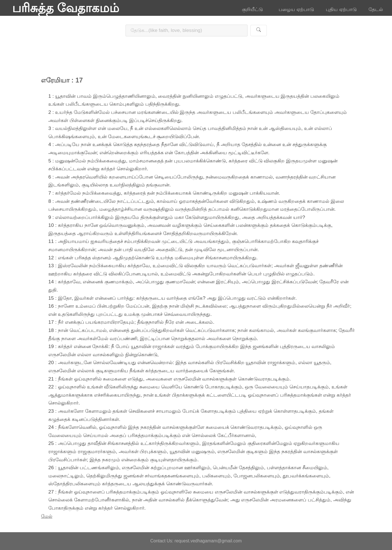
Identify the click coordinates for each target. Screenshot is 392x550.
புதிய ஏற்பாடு (341, 9)
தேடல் (376, 9)
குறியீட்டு (254, 9)
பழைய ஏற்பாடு (296, 9)
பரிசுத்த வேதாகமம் (66, 8)
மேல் (47, 516)
